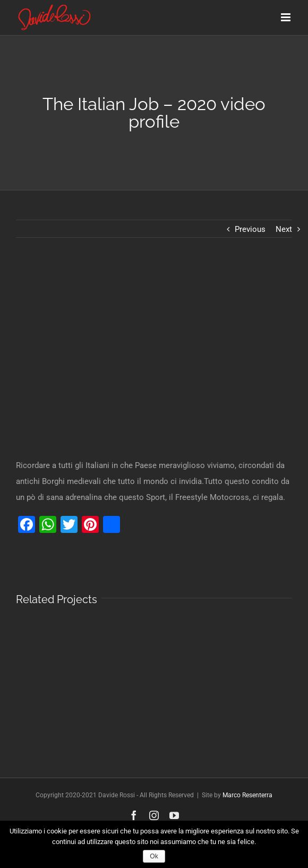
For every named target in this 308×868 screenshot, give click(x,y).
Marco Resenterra (247, 795)
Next (284, 229)
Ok (154, 856)
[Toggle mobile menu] (286, 17)
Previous (250, 229)
